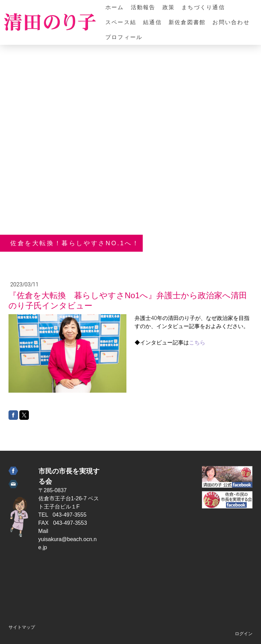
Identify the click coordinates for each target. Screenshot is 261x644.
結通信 (152, 22)
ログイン (244, 634)
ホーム (115, 7)
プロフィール (124, 37)
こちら (197, 343)
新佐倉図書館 (187, 22)
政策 (169, 7)
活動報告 (143, 7)
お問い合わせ (231, 22)
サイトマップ (22, 627)
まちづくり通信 (203, 7)
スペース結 (121, 22)
